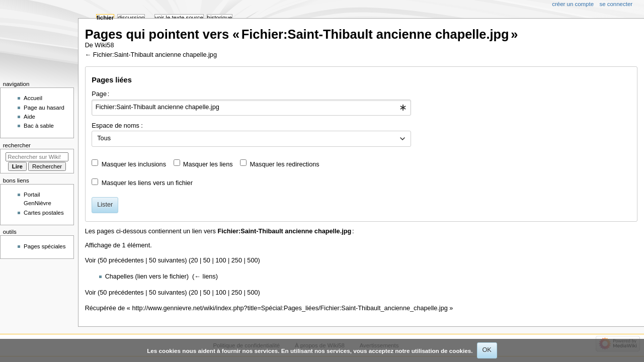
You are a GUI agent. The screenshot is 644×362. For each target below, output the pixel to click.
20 (194, 260)
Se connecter (616, 4)
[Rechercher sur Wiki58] (37, 157)
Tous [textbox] (104, 138)
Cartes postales (44, 213)
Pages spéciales (45, 246)
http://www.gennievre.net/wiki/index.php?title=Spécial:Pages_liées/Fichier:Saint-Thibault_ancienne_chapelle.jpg (290, 308)
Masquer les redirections (284, 164)
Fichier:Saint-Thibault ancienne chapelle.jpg (155, 55)
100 (221, 260)
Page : (100, 94)
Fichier (105, 18)
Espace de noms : (117, 126)
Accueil (33, 98)
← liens (205, 277)
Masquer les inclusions (134, 164)
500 (252, 260)
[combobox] (251, 108)
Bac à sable (39, 126)
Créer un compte (573, 4)
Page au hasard (44, 108)
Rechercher (17, 145)
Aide (29, 117)
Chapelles (119, 277)
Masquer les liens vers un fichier (147, 183)
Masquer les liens (208, 164)
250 (237, 260)
